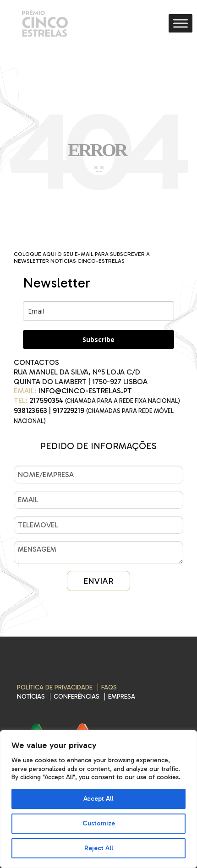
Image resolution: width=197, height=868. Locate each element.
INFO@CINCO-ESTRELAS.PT (85, 391)
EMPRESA (122, 697)
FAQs (109, 687)
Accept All (98, 799)
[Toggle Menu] (181, 23)
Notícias (31, 697)
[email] (98, 311)
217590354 (47, 400)
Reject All (99, 848)
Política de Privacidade (55, 687)
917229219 (68, 410)
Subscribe (98, 339)
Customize (99, 823)
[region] (98, 799)
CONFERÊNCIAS (77, 697)
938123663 (30, 410)
